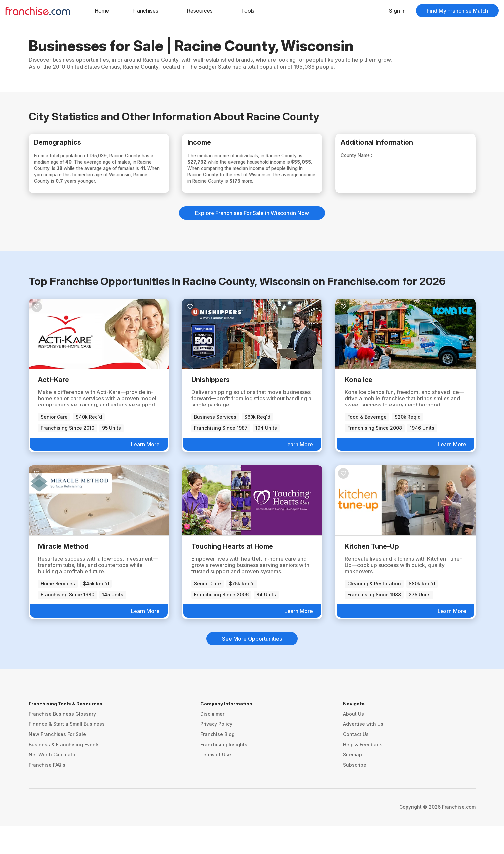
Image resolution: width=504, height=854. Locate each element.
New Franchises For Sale (57, 762)
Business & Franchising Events (64, 772)
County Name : (367, 159)
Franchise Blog (217, 762)
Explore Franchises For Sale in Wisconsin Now (252, 241)
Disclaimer (212, 742)
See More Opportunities (252, 666)
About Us (353, 742)
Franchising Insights (224, 772)
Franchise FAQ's (47, 793)
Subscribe (355, 793)
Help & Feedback (363, 772)
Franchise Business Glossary (62, 742)
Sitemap (352, 782)
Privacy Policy (216, 752)
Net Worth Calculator (53, 782)
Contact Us (356, 762)
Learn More (145, 472)
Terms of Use (216, 782)
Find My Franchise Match (457, 11)
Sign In (397, 11)
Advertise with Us (363, 752)
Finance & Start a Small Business (67, 752)
